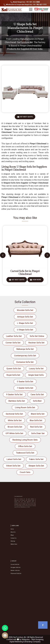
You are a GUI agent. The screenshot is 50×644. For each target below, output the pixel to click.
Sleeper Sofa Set (36, 466)
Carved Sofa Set (19, 566)
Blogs (18, 535)
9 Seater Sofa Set (14, 394)
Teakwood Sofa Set (25, 453)
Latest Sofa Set (14, 459)
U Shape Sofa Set (25, 330)
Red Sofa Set (36, 427)
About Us (18, 533)
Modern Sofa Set (19, 569)
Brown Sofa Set (15, 427)
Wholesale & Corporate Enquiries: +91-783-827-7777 (25, 5)
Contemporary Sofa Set (25, 356)
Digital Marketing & (17, 642)
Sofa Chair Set (38, 433)
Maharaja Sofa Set (25, 349)
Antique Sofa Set (25, 317)
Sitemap (18, 539)
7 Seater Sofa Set (25, 388)
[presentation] (3, 255)
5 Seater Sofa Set (25, 381)
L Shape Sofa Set (25, 323)
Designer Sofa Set (20, 568)
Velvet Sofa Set (13, 466)
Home (18, 532)
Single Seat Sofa (36, 375)
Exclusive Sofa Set (25, 362)
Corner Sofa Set (13, 343)
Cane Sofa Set (37, 394)
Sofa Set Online (37, 336)
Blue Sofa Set (36, 420)
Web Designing (37, 639)
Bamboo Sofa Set (17, 401)
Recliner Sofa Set (36, 343)
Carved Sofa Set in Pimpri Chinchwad (25, 273)
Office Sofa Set (25, 446)
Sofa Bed (37, 401)
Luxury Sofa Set (36, 369)
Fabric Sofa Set (36, 459)
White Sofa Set (15, 420)
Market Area (19, 540)
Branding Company (33, 642)
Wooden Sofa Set (25, 310)
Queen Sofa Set (14, 369)
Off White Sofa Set (14, 433)
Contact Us (19, 537)
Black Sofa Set (38, 414)
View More (37, 280)
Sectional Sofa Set (14, 414)
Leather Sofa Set (14, 336)
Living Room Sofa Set (25, 407)
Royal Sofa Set (13, 375)
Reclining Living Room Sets (25, 440)
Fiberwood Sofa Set (20, 571)
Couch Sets (25, 472)
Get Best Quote (26, 118)
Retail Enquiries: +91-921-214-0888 (25, 2)
